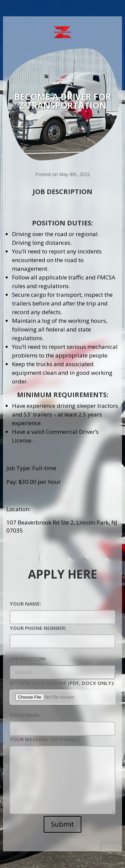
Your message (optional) (62, 776)
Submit (62, 824)
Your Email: (62, 722)
